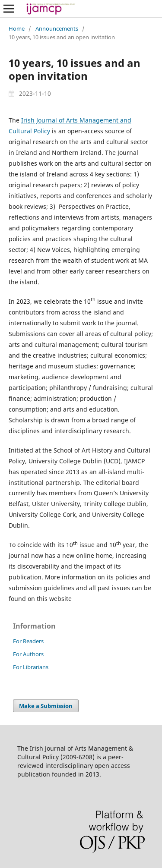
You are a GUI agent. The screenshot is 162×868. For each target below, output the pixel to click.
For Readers (28, 641)
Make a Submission (46, 706)
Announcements (57, 28)
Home (17, 28)
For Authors (28, 654)
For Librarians (31, 667)
